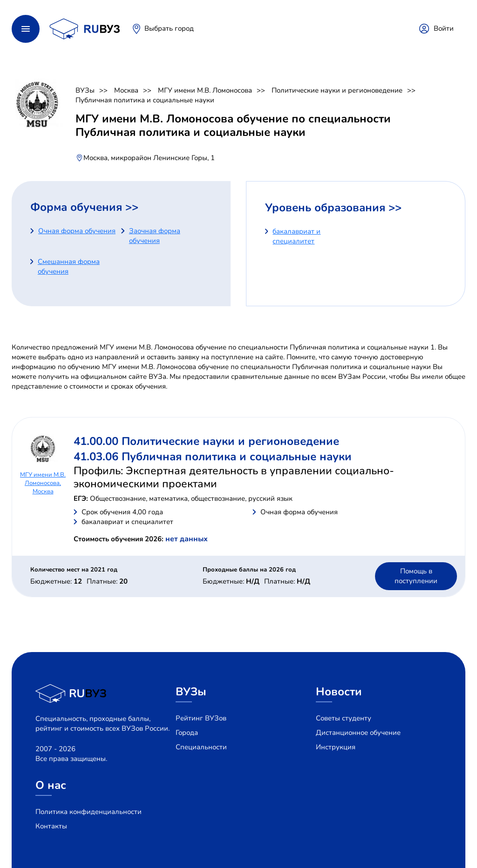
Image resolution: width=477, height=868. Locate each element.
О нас (51, 785)
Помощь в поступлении (416, 576)
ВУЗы (85, 90)
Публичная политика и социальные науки (145, 100)
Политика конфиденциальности (89, 812)
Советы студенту (344, 718)
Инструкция (336, 747)
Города (187, 733)
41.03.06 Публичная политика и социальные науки (213, 457)
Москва (126, 90)
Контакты (51, 826)
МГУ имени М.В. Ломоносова (205, 90)
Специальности (201, 747)
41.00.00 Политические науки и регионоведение (206, 441)
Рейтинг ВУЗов (201, 718)
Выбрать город (169, 28)
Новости (339, 692)
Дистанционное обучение (358, 733)
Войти (444, 28)
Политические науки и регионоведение (337, 90)
